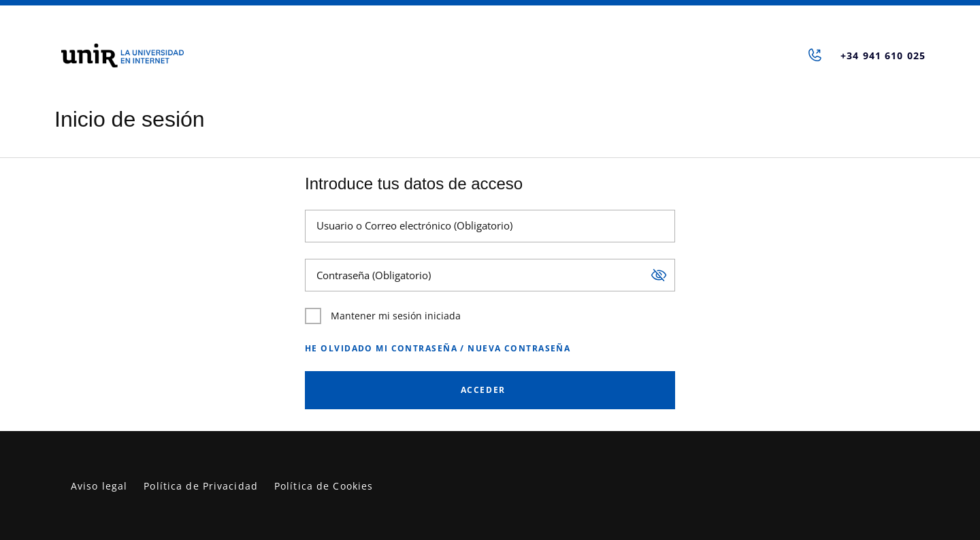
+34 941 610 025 (883, 55)
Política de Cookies (324, 486)
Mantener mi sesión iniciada (383, 316)
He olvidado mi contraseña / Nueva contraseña (438, 348)
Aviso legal (99, 486)
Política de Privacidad (201, 486)
